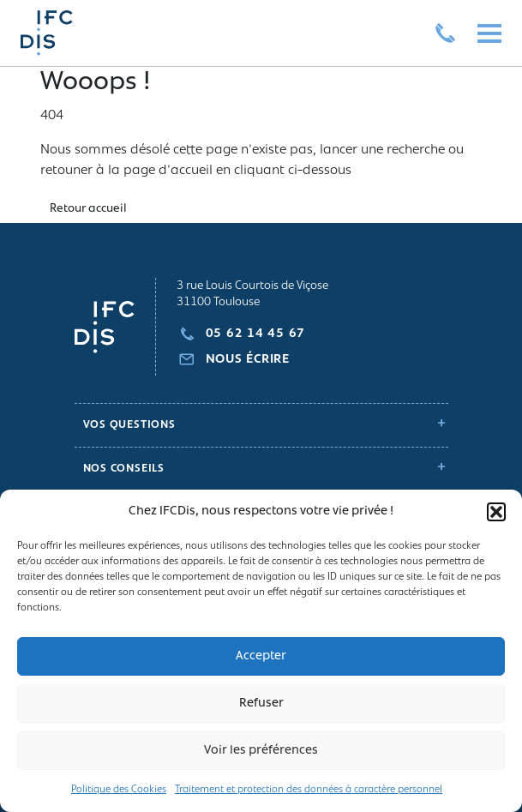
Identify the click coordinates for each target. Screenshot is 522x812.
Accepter (261, 656)
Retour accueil (88, 209)
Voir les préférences (261, 751)
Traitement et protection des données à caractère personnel (309, 790)
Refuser (261, 704)
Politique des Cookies (119, 790)
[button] (496, 512)
